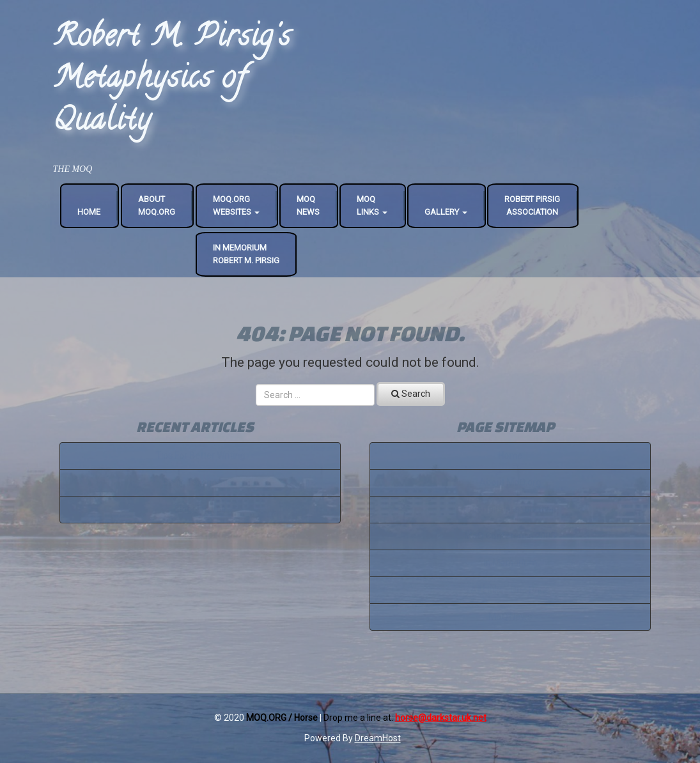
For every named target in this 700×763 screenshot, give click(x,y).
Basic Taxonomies (200, 482)
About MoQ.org (510, 482)
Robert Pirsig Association (532, 205)
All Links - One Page (510, 590)
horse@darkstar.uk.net (441, 718)
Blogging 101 (200, 509)
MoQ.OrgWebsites (236, 205)
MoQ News (510, 617)
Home (89, 212)
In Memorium (510, 563)
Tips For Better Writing (200, 456)
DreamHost (378, 738)
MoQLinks (372, 205)
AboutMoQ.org (157, 205)
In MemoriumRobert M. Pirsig (246, 254)
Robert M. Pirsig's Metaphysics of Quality (172, 81)
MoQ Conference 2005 (510, 536)
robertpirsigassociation (510, 509)
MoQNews (308, 205)
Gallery (446, 212)
